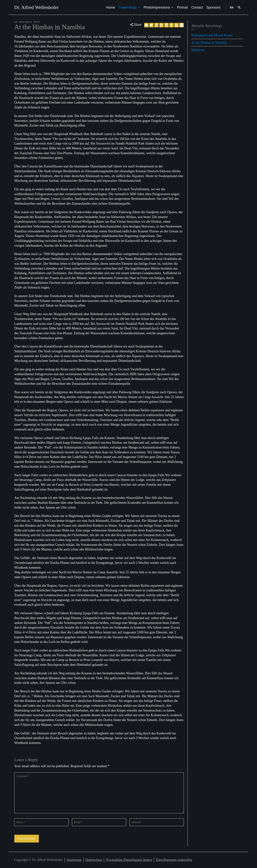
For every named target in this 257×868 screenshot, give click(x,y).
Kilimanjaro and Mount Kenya (212, 35)
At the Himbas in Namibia (209, 43)
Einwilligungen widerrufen (174, 860)
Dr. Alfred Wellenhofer (37, 7)
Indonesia (198, 50)
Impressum (74, 860)
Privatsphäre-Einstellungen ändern (129, 860)
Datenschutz (94, 860)
